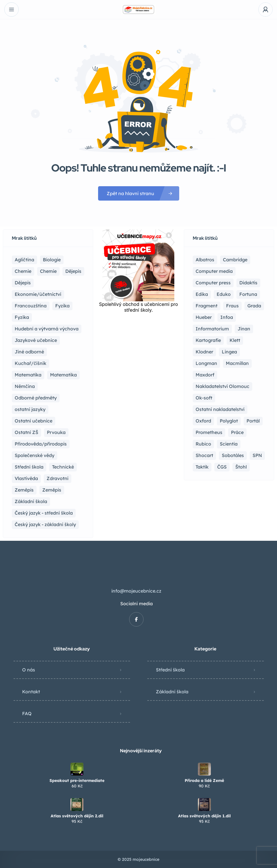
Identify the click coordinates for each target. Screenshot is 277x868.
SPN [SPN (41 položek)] (257, 455)
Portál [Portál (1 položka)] (253, 421)
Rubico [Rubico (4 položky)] (203, 444)
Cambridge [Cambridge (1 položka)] (235, 260)
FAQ (27, 713)
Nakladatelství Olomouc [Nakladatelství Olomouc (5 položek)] (222, 386)
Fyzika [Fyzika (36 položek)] (62, 306)
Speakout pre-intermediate (77, 781)
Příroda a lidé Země (204, 781)
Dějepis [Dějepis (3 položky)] (23, 283)
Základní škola (172, 692)
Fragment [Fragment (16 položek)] (207, 306)
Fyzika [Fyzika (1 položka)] (22, 317)
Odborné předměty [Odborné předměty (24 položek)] (36, 398)
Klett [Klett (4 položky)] (235, 340)
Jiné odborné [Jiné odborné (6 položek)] (29, 352)
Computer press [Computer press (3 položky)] (213, 283)
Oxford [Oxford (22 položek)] (203, 421)
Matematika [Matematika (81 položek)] (28, 375)
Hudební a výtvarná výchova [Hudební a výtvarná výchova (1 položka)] (47, 329)
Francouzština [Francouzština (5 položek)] (31, 306)
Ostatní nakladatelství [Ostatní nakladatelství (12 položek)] (220, 409)
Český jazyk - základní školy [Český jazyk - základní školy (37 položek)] (45, 524)
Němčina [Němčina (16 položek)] (25, 386)
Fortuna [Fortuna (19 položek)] (248, 294)
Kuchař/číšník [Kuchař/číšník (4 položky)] (30, 363)
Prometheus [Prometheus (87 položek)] (209, 432)
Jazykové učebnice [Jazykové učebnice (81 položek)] (36, 340)
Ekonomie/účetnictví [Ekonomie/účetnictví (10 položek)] (38, 294)
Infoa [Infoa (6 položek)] (227, 317)
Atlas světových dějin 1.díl (204, 816)
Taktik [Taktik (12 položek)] (202, 467)
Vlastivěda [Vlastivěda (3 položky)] (26, 478)
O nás (29, 670)
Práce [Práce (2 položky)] (237, 432)
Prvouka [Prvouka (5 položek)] (56, 432)
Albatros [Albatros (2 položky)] (205, 260)
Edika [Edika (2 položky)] (202, 294)
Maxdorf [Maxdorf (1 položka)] (205, 375)
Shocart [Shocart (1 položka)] (204, 455)
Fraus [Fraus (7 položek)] (232, 306)
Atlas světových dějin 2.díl (77, 816)
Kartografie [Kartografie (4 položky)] (208, 340)
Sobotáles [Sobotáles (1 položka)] (233, 455)
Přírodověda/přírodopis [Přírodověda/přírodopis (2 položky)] (41, 444)
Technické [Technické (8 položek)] (63, 467)
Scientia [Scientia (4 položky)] (229, 444)
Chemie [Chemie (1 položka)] (48, 271)
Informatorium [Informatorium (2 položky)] (212, 329)
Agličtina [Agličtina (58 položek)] (24, 260)
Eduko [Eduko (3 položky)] (224, 294)
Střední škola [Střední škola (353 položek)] (29, 467)
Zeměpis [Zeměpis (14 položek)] (24, 490)
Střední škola (170, 670)
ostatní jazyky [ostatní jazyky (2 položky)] (30, 409)
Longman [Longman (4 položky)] (206, 363)
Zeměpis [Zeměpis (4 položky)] (52, 490)
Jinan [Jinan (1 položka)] (244, 329)
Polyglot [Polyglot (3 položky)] (229, 421)
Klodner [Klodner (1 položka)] (204, 352)
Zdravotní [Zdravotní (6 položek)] (58, 478)
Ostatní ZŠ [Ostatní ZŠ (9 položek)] (26, 432)
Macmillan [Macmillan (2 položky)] (237, 363)
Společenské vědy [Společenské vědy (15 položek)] (35, 455)
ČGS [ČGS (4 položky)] (222, 467)
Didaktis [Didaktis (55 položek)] (248, 283)
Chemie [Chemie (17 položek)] (23, 271)
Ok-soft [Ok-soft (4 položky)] (204, 398)
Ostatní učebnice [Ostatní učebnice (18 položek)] (34, 421)
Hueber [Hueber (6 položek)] (204, 317)
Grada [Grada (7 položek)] (254, 306)
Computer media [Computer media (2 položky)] (214, 271)
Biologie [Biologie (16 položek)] (52, 260)
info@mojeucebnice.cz (136, 591)
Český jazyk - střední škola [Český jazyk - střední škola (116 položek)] (44, 513)
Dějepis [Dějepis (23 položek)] (73, 271)
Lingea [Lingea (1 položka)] (229, 352)
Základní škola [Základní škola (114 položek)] (31, 501)
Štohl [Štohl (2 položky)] (241, 467)
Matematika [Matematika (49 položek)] (63, 375)
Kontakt (31, 692)
